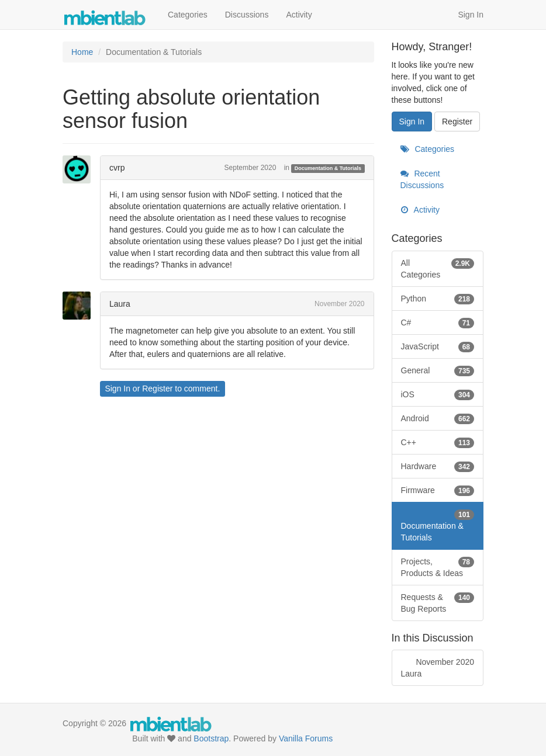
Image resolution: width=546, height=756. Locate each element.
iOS (438, 394)
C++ (438, 442)
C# (438, 322)
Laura (120, 304)
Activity (299, 15)
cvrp (117, 168)
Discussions (247, 15)
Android (438, 418)
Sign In (471, 15)
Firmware (438, 490)
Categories (188, 15)
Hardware (438, 466)
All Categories (438, 268)
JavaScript (438, 346)
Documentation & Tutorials (328, 168)
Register (157, 389)
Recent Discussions (422, 179)
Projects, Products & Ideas (438, 567)
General (438, 370)
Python (438, 299)
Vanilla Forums (306, 738)
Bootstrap (211, 738)
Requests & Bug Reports (438, 602)
